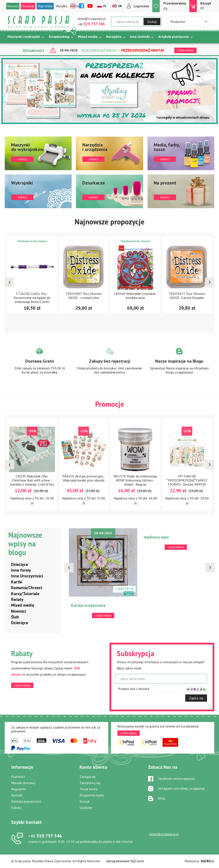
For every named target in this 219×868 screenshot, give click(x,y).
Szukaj (152, 22)
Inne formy (21, 570)
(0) (206, 5)
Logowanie (141, 6)
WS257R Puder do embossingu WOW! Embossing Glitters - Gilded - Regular (135, 480)
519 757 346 (45, 836)
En (120, 6)
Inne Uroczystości (27, 576)
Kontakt (17, 795)
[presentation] (9, 282)
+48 (91, 24)
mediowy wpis (156, 537)
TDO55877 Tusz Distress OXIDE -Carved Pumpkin (187, 296)
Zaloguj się (87, 777)
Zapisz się (196, 698)
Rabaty (16, 808)
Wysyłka (62, 6)
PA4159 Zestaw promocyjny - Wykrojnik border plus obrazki (84, 478)
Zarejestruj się (90, 783)
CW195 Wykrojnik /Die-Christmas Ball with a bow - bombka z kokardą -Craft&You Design (32, 482)
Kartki (17, 582)
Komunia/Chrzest (27, 588)
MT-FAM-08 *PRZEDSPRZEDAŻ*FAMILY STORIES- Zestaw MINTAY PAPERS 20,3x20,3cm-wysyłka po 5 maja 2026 (187, 484)
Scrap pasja (38, 22)
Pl (105, 6)
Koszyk (85, 801)
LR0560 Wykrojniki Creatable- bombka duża (135, 296)
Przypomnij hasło (92, 795)
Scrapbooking (59, 37)
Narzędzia (114, 37)
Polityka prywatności (26, 801)
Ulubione (86, 808)
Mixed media (88, 37)
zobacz (38, 153)
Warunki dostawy (23, 783)
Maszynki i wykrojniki (24, 37)
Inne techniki (140, 37)
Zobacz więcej (40, 365)
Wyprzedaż (45, 6)
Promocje (28, 6)
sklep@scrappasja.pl (92, 19)
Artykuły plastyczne (174, 37)
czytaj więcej (22, 685)
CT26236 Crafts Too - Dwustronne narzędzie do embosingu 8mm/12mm (32, 298)
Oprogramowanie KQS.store (125, 861)
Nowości (13, 6)
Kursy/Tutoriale (25, 594)
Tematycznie (18, 47)
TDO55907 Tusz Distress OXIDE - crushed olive (84, 296)
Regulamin (19, 789)
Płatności (18, 777)
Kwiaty (17, 599)
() (175, 6)
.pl (207, 861)
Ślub (15, 617)
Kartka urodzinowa (88, 605)
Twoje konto (89, 789)
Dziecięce (20, 564)
